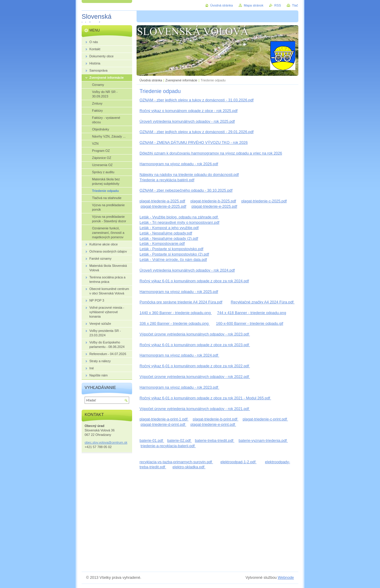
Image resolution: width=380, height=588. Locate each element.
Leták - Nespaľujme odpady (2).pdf (169, 238)
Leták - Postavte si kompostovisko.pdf (171, 249)
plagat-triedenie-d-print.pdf (164, 424)
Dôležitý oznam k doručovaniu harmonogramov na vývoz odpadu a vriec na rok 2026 (211, 153)
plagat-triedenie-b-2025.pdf (213, 201)
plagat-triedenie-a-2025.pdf (162, 201)
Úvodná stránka (151, 80)
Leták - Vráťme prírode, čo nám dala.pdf (173, 260)
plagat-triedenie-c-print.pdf (265, 419)
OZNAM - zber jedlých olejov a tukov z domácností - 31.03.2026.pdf (197, 100)
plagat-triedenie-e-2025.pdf (214, 206)
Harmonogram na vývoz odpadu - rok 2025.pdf (179, 292)
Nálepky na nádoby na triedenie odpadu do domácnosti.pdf (189, 175)
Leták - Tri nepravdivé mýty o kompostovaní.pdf (179, 222)
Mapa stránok (254, 5)
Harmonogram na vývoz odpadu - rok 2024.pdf (179, 355)
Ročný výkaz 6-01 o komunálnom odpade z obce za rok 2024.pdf (194, 281)
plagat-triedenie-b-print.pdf (216, 419)
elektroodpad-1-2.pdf (238, 462)
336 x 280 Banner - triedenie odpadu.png (175, 323)
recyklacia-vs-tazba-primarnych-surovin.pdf (176, 462)
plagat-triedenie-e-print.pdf (213, 424)
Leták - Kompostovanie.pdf (162, 243)
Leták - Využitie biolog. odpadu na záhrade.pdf (179, 217)
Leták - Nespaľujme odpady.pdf (166, 233)
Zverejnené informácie (181, 80)
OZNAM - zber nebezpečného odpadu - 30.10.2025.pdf (186, 190)
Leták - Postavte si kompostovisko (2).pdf (174, 254)
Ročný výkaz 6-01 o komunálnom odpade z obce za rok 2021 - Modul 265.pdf (205, 398)
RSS (278, 5)
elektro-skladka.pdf (189, 467)
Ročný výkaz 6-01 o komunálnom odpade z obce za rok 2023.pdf (195, 345)
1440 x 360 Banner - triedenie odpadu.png (176, 313)
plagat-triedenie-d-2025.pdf (164, 206)
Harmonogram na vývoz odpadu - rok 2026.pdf (179, 164)
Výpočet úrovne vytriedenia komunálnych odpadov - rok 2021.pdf (195, 409)
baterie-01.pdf (152, 440)
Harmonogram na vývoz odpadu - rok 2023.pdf (179, 387)
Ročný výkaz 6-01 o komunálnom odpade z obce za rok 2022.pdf (195, 366)
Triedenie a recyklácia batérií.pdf (167, 180)
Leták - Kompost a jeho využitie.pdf (169, 228)
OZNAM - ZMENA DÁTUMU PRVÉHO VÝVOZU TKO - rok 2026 (194, 142)
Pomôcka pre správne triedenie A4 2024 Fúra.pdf (181, 302)
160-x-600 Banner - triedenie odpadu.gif (250, 323)
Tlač (295, 5)
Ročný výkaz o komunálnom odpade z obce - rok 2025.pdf (189, 111)
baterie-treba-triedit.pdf (214, 440)
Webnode (286, 577)
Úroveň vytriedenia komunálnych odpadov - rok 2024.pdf (187, 270)
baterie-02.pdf (179, 440)
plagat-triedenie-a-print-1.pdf (164, 419)
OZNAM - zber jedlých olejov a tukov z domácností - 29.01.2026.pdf (197, 132)
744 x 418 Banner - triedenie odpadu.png (252, 313)
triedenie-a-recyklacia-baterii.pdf (168, 446)
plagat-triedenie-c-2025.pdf (264, 201)
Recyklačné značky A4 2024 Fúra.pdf (263, 302)
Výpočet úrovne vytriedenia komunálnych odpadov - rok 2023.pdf (195, 334)
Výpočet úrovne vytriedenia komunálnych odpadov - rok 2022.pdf (195, 377)
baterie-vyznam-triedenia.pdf (263, 440)
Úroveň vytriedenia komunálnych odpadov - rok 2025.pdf (187, 121)
